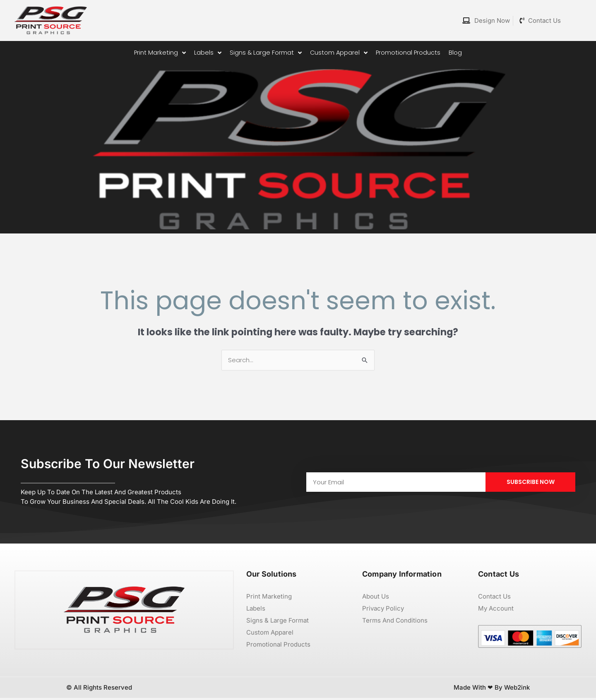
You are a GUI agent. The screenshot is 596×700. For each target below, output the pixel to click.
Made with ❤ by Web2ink (492, 689)
